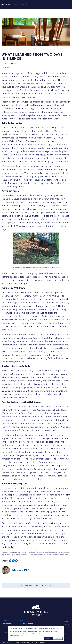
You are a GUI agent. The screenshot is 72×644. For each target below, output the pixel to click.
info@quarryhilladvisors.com (27, 623)
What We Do (66, 621)
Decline (58, 638)
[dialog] (36, 634)
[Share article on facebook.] (10, 561)
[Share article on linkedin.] (16, 561)
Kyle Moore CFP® (7, 67)
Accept (48, 638)
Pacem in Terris (20, 83)
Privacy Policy (56, 631)
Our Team (67, 625)
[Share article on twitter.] (13, 561)
